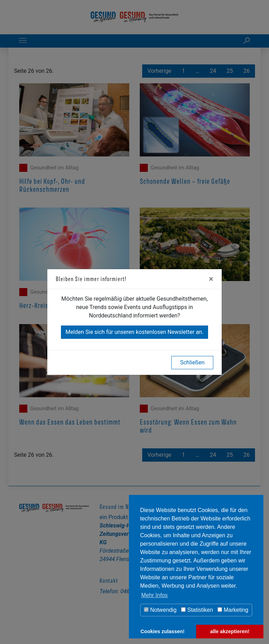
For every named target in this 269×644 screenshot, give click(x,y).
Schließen (192, 362)
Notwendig (160, 610)
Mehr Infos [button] (154, 595)
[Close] (211, 279)
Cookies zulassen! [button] (163, 631)
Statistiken (197, 610)
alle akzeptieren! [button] (230, 631)
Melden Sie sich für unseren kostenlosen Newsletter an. (134, 332)
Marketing (233, 610)
